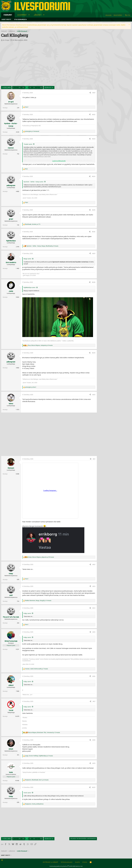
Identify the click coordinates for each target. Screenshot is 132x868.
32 (30, 88)
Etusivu (85, 862)
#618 (94, 740)
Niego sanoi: (27, 259)
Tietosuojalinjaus (67, 862)
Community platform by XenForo (66, 866)
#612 (94, 565)
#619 (94, 763)
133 (41, 88)
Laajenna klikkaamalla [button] (59, 161)
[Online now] (11, 708)
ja (32, 131)
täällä (118, 25)
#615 (94, 632)
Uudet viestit (6, 20)
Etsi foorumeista (20, 20)
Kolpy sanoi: (27, 613)
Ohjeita (77, 862)
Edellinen (7, 88)
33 (34, 88)
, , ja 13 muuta (44, 733)
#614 (94, 608)
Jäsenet (38, 15)
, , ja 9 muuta (42, 246)
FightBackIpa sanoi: (30, 287)
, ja (33, 224)
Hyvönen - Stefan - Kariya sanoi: (34, 182)
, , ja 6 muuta (37, 780)
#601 (94, 93)
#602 (94, 115)
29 (19, 88)
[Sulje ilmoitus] (129, 25)
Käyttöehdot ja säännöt (50, 862)
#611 (94, 459)
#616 (94, 676)
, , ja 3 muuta (39, 756)
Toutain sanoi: (28, 144)
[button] (29, 15)
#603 (94, 139)
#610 (94, 395)
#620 (94, 787)
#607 (94, 254)
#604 (94, 176)
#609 (94, 353)
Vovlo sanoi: (27, 793)
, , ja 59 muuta (41, 557)
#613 (94, 586)
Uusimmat (22, 15)
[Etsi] (127, 15)
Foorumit (8, 15)
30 (23, 88)
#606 (94, 232)
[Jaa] (90, 93)
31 (27, 88)
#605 (94, 210)
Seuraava (48, 88)
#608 (94, 282)
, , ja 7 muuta (36, 669)
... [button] (16, 88)
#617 (94, 701)
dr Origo (6, 40)
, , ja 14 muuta (38, 601)
